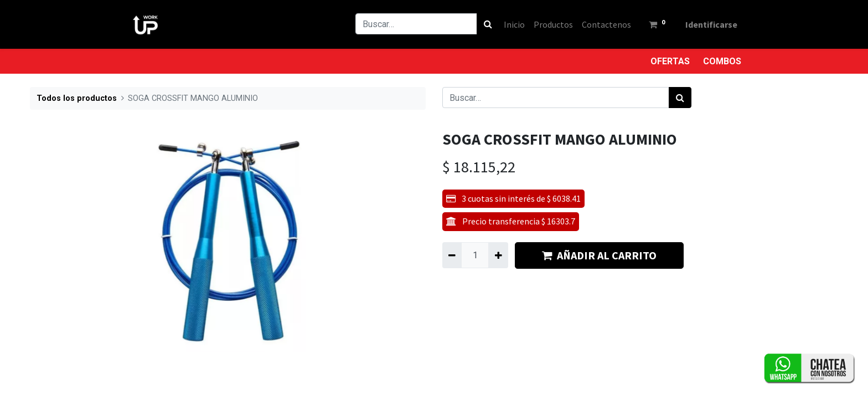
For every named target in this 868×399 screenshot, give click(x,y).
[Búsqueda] (487, 24)
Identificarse (711, 24)
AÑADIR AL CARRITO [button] (599, 255)
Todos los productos (77, 98)
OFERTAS (670, 61)
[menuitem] (514, 24)
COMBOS (722, 61)
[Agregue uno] (498, 255)
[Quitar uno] (452, 255)
